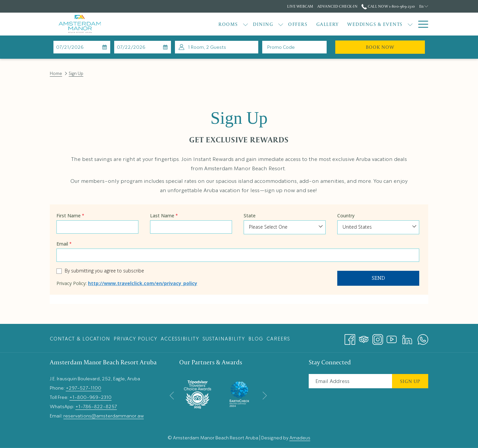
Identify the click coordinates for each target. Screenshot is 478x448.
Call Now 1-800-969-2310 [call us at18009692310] (388, 6)
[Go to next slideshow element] (265, 396)
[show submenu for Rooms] (207, 24)
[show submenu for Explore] (410, 24)
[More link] (421, 24)
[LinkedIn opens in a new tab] (407, 337)
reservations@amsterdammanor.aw (104, 416)
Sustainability (224, 339)
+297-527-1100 (83, 388)
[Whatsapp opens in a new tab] (423, 337)
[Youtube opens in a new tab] (392, 337)
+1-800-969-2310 (90, 397)
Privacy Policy (135, 339)
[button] (82, 47)
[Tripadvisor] (364, 337)
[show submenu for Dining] (242, 24)
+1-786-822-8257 (96, 407)
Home (56, 74)
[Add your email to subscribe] (350, 381)
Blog (256, 339)
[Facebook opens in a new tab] (350, 337)
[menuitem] (190, 24)
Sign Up (410, 381)
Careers (278, 339)
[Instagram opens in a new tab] (378, 337)
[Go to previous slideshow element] (172, 396)
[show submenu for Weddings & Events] (372, 24)
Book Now (395, 47)
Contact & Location (80, 339)
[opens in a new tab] (198, 393)
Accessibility (180, 339)
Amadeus (300, 438)
